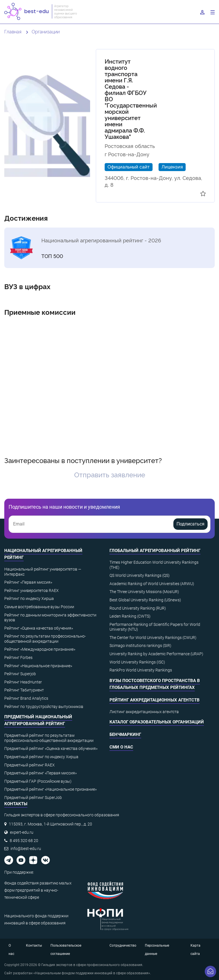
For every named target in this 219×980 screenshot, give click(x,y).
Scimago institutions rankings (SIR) (140, 646)
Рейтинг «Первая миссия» (28, 582)
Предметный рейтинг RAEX (30, 765)
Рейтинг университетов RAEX (32, 591)
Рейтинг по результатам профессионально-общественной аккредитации (45, 639)
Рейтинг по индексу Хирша (29, 598)
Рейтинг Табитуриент (24, 690)
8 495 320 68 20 (24, 841)
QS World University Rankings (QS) (140, 575)
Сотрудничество (123, 945)
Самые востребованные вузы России (39, 607)
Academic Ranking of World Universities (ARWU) (152, 584)
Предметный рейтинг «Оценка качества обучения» (51, 748)
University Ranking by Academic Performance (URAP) (156, 654)
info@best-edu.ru (26, 849)
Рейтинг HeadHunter (23, 682)
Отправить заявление (110, 474)
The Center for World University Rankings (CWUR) (153, 638)
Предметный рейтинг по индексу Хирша (41, 757)
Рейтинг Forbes (18, 658)
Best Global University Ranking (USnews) (145, 600)
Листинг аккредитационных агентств (144, 712)
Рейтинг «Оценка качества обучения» (39, 628)
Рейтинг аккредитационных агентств (155, 700)
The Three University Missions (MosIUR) (144, 592)
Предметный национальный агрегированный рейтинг (38, 720)
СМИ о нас (121, 747)
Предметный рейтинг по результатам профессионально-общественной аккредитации (49, 738)
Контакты (34, 945)
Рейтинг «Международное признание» (40, 649)
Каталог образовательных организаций (157, 722)
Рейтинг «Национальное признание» (38, 666)
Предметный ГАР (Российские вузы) (38, 781)
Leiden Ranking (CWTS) (130, 616)
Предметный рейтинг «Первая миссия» (40, 773)
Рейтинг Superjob (20, 674)
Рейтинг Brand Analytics (26, 698)
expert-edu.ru (22, 832)
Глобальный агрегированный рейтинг (155, 551)
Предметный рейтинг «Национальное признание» (50, 789)
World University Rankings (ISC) (137, 662)
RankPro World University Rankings (141, 670)
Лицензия (172, 167)
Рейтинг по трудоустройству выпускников (44, 707)
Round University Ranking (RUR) (138, 608)
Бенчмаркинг (125, 735)
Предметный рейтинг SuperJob (33, 798)
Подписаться (190, 524)
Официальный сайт (129, 167)
